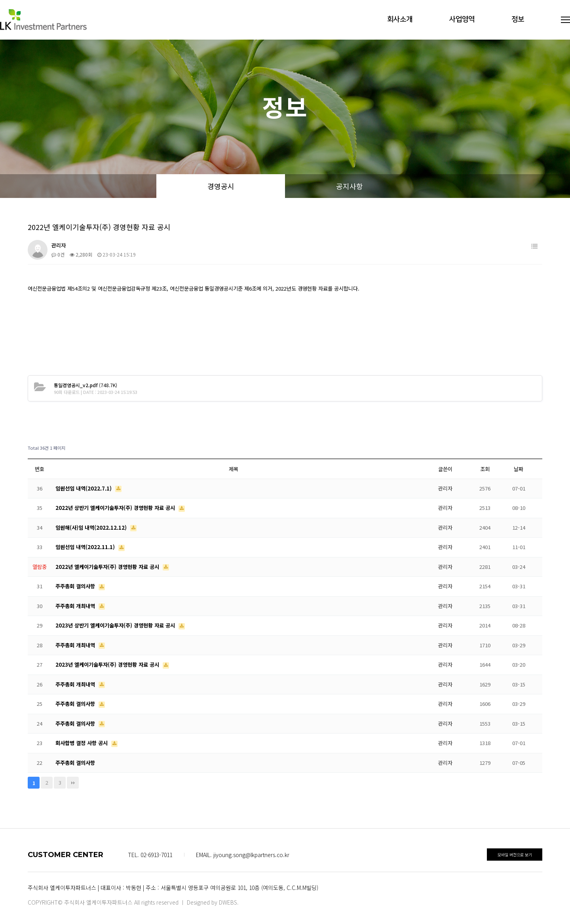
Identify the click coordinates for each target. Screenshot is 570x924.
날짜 (519, 469)
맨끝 (73, 783)
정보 (518, 19)
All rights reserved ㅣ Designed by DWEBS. (186, 902)
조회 (485, 469)
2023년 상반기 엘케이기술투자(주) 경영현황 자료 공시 (116, 625)
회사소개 (400, 19)
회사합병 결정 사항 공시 (82, 743)
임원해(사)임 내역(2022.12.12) (92, 528)
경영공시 (221, 186)
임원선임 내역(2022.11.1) (86, 547)
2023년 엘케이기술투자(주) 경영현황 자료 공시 (108, 664)
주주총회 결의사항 (76, 586)
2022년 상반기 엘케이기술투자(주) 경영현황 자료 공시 (116, 508)
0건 (58, 254)
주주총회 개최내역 (76, 606)
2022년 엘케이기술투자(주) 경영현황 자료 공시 (108, 567)
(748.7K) (85, 385)
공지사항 (350, 186)
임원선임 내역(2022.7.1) (84, 488)
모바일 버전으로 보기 (515, 855)
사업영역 (462, 19)
